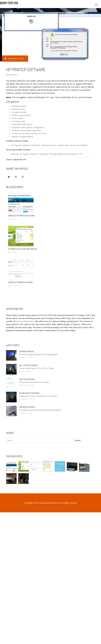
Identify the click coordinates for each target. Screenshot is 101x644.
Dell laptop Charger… (29, 365)
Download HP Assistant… (30, 393)
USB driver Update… (28, 407)
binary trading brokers (25, 321)
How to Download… (27, 379)
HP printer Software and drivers (23, 249)
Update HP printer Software (20, 282)
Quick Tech (13, 75)
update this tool (61, 90)
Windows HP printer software (21, 216)
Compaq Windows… (27, 351)
